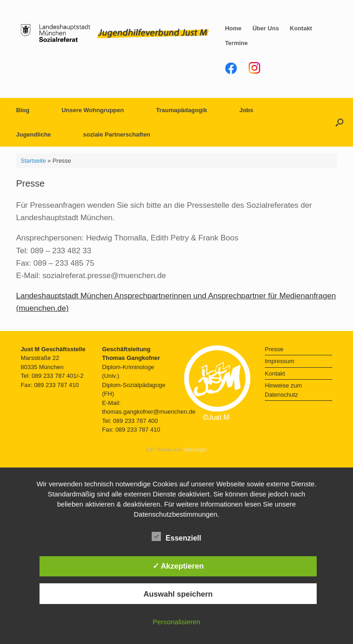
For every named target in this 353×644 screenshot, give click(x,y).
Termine (236, 43)
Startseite (33, 161)
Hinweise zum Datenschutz (283, 390)
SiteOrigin (195, 450)
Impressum (279, 361)
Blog (23, 110)
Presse (274, 349)
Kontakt (301, 28)
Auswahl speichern (178, 594)
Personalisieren (176, 622)
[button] (339, 122)
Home (233, 28)
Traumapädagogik (181, 110)
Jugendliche (34, 134)
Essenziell (176, 536)
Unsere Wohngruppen (93, 110)
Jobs (246, 110)
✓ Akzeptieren (178, 566)
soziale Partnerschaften (117, 134)
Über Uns (266, 28)
